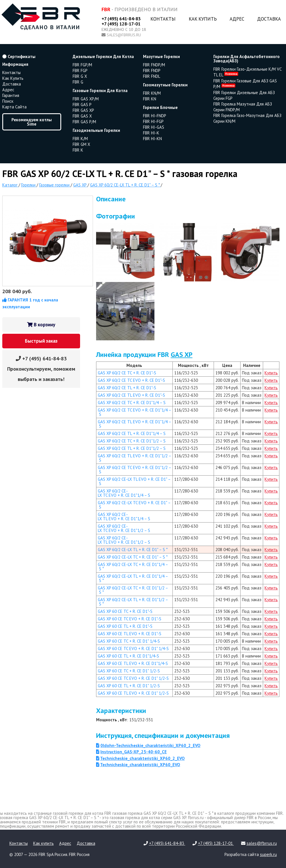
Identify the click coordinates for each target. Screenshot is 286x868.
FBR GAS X (82, 116)
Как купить (203, 19)
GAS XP (182, 354)
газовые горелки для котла (100, 91)
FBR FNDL (152, 76)
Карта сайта (14, 107)
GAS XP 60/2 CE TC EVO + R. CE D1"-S (131, 380)
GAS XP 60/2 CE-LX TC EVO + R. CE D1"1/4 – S (124, 493)
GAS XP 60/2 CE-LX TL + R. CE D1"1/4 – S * (133, 578)
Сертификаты (19, 56)
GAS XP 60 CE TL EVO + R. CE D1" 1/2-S (133, 693)
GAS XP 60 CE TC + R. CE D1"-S (125, 611)
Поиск (8, 101)
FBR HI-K (151, 133)
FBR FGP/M (82, 65)
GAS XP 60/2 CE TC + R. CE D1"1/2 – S (132, 441)
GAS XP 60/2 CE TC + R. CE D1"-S (127, 373)
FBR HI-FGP (153, 121)
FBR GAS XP (83, 110)
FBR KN (150, 99)
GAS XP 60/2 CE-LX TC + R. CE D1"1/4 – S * (133, 567)
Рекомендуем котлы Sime (32, 122)
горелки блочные (160, 107)
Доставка (269, 19)
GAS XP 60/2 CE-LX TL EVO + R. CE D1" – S (134, 481)
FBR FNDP (152, 70)
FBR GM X (81, 144)
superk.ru (268, 854)
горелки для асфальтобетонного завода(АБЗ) (247, 59)
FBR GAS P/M (84, 122)
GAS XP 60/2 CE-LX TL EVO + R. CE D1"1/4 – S (124, 517)
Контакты (163, 19)
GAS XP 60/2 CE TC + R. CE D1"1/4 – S (132, 403)
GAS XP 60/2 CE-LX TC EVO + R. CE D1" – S (134, 505)
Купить (271, 373)
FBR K (78, 150)
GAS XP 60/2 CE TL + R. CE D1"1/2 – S (132, 448)
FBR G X (80, 76)
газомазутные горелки (165, 85)
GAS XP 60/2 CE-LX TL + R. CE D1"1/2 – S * (133, 602)
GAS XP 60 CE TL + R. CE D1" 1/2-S (129, 686)
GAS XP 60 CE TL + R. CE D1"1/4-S (128, 656)
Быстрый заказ (41, 341)
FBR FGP (80, 70)
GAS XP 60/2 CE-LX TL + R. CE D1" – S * (133, 550)
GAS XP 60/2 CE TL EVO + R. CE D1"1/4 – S (135, 424)
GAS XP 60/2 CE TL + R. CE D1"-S (127, 388)
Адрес (237, 19)
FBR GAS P (82, 105)
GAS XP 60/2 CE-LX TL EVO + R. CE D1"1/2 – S (124, 540)
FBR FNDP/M (154, 65)
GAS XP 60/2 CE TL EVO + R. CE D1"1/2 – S (135, 458)
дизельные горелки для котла (103, 56)
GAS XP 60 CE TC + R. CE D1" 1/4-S (129, 641)
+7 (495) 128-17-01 (121, 24)
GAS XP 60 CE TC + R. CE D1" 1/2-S (129, 671)
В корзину (41, 325)
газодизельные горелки (96, 130)
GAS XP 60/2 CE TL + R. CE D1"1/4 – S (132, 433)
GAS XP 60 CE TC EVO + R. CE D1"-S (130, 619)
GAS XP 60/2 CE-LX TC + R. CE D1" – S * (133, 557)
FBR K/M (80, 139)
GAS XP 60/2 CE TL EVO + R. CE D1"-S (131, 395)
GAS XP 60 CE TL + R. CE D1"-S (125, 626)
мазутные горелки (161, 56)
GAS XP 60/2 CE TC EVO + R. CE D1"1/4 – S (135, 412)
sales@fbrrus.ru (124, 35)
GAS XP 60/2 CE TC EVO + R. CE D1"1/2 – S (135, 470)
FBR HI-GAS (154, 127)
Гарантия (11, 95)
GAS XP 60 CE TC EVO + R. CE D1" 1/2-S (133, 678)
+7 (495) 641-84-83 (121, 19)
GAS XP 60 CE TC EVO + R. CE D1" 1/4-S (133, 648)
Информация (15, 64)
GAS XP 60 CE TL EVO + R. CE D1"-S (130, 634)
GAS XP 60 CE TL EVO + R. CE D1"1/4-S (133, 663)
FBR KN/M (152, 93)
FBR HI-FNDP (155, 116)
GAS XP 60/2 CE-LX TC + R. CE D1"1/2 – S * (133, 590)
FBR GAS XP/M (86, 99)
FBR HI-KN (152, 139)
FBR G (78, 82)
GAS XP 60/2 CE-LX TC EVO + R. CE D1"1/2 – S (124, 528)
